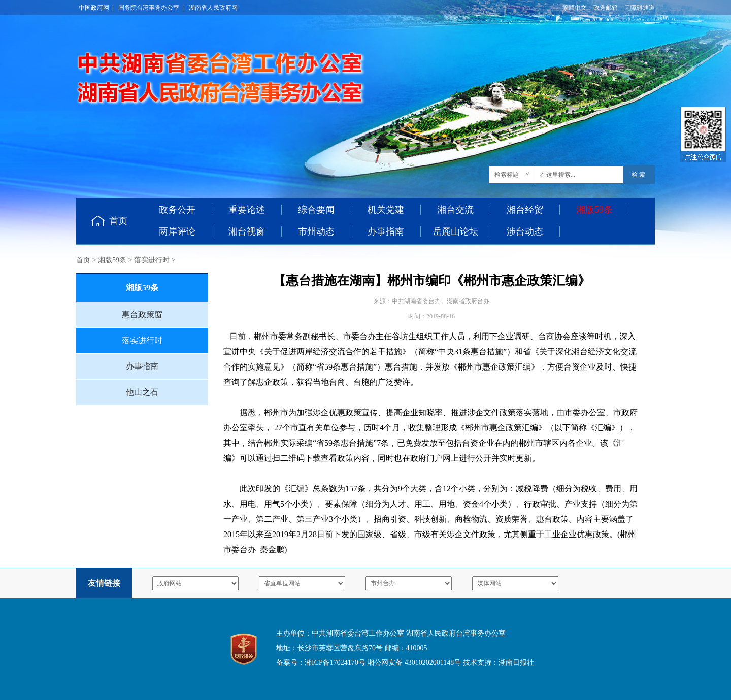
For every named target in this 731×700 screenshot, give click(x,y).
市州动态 (316, 231)
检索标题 (507, 175)
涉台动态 (525, 231)
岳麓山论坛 (455, 231)
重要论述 (247, 210)
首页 (118, 221)
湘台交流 (455, 210)
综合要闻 (316, 210)
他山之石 (142, 392)
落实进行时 (152, 260)
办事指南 (386, 231)
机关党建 (386, 210)
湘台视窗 (247, 231)
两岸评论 (177, 231)
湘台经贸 (525, 210)
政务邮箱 (606, 8)
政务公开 (177, 210)
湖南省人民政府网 (213, 8)
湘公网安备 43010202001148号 (414, 663)
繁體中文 (575, 8)
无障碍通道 (640, 8)
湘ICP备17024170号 (335, 663)
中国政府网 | (96, 8)
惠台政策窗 (142, 314)
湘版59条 (112, 260)
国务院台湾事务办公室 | (151, 8)
